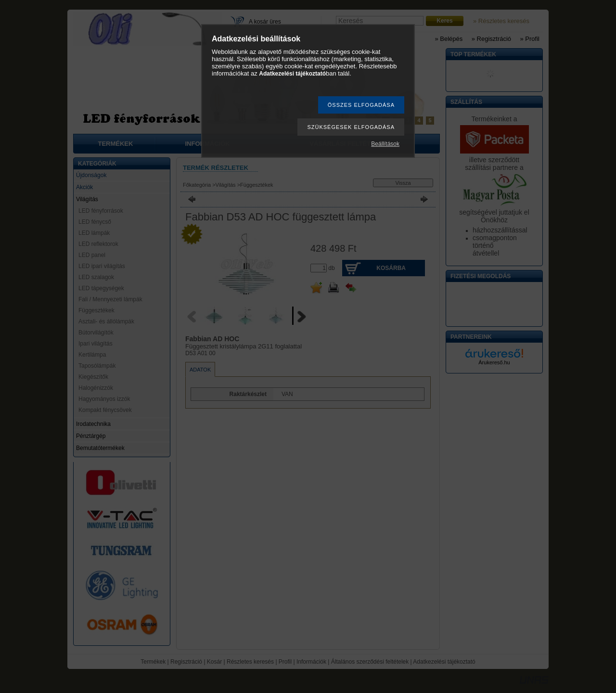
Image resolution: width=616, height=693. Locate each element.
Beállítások (385, 144)
